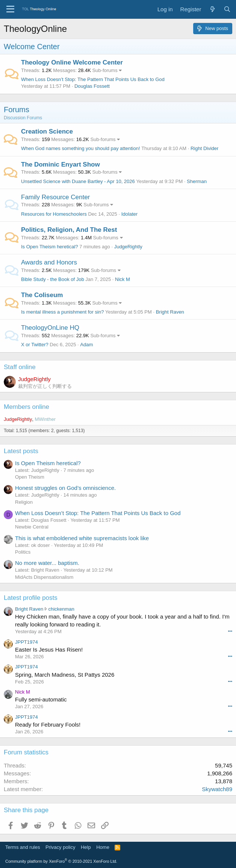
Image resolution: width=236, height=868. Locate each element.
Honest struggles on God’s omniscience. (65, 488)
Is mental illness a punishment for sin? (62, 312)
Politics (23, 552)
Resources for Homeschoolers (54, 214)
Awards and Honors (49, 262)
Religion (24, 502)
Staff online (20, 367)
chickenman (61, 609)
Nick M (123, 279)
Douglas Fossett (92, 86)
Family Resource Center (55, 197)
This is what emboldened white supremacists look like (82, 538)
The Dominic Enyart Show (61, 164)
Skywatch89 (217, 789)
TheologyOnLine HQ (50, 328)
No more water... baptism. (47, 563)
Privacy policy (60, 847)
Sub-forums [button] (105, 70)
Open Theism (30, 477)
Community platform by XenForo (61, 861)
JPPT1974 (26, 642)
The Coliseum (42, 295)
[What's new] (212, 9)
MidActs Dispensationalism (44, 577)
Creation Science (47, 131)
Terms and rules (23, 847)
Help (86, 847)
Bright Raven (170, 312)
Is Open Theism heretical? (50, 247)
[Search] (227, 9)
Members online (26, 407)
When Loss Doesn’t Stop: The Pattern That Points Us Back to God (93, 79)
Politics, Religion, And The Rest (69, 230)
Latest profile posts (31, 598)
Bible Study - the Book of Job (53, 279)
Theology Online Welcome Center (72, 62)
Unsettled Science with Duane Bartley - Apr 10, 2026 (78, 181)
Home (103, 847)
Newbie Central (32, 527)
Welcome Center (32, 47)
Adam (86, 345)
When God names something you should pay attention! (81, 148)
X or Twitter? (35, 345)
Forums (17, 110)
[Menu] (10, 9)
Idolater (129, 214)
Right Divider (204, 148)
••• (230, 631)
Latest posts (21, 451)
